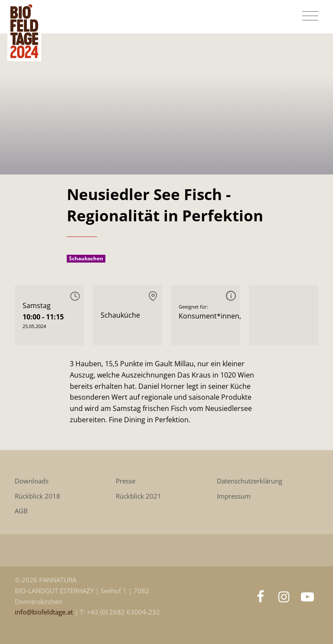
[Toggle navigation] (310, 16)
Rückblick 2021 (139, 496)
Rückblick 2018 (38, 496)
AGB (21, 511)
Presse (126, 481)
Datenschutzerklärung (250, 481)
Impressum (234, 496)
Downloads (32, 481)
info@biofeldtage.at (45, 612)
